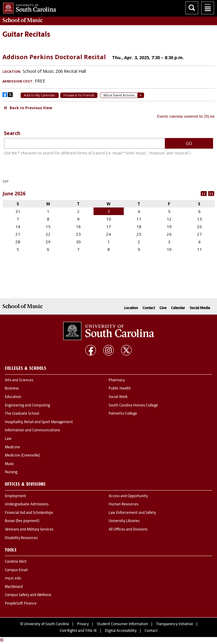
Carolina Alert (16, 562)
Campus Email (16, 570)
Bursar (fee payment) (22, 521)
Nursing (11, 472)
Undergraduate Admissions (27, 504)
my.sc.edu (13, 578)
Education (13, 397)
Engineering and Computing (27, 406)
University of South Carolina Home (28, 7)
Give (163, 308)
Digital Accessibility (121, 631)
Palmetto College (123, 414)
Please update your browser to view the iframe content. (108, 84)
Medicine (12, 447)
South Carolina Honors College (133, 406)
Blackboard (14, 587)
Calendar (178, 308)
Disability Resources (21, 538)
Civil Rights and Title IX (78, 631)
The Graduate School (22, 414)
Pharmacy (117, 380)
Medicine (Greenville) (22, 456)
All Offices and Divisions (128, 530)
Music (10, 464)
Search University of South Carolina (192, 8)
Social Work (118, 397)
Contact (149, 308)
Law (8, 439)
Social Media (200, 308)
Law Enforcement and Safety (132, 513)
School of (22, 20)
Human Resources (123, 504)
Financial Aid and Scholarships (29, 513)
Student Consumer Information (122, 624)
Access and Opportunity (128, 496)
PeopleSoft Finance (21, 604)
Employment (15, 496)
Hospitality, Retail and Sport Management (39, 422)
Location (131, 308)
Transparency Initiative (175, 624)
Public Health (120, 389)
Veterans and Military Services (29, 530)
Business (12, 389)
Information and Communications (32, 430)
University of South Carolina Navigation (208, 8)
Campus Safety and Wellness (28, 595)
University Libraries (124, 521)
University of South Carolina (46, 624)
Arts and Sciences (19, 380)
